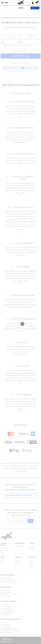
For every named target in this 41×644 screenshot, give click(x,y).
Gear (35, 8)
